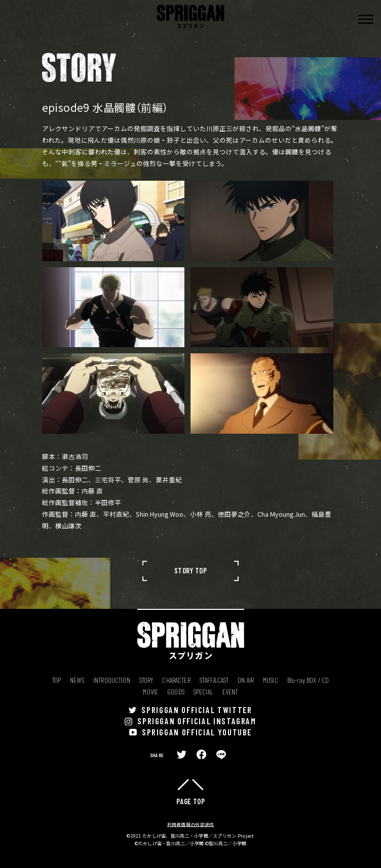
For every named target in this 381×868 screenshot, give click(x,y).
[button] (366, 19)
